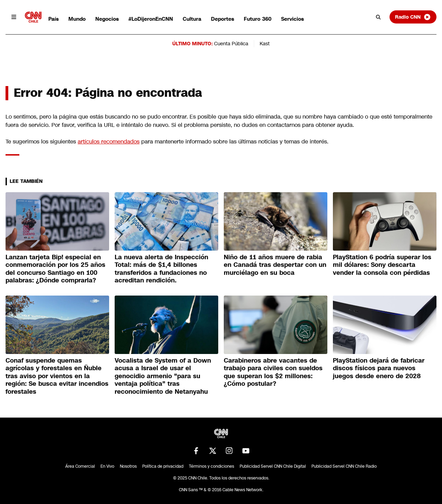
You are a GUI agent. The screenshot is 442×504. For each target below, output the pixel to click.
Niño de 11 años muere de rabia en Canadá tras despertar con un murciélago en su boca (275, 265)
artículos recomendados (109, 142)
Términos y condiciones (212, 466)
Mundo (77, 19)
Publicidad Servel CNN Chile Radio (344, 466)
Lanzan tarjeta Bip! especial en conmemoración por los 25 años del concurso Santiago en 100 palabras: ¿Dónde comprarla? (55, 269)
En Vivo (107, 466)
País (54, 19)
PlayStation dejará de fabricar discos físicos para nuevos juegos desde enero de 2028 (379, 368)
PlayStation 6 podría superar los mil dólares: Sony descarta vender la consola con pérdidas (382, 265)
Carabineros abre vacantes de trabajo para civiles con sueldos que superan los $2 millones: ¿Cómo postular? (273, 372)
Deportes (223, 19)
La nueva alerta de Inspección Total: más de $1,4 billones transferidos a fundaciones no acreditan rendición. (161, 269)
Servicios (292, 19)
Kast (265, 44)
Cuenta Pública (231, 44)
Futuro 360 (258, 19)
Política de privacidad (163, 466)
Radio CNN (413, 17)
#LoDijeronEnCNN (151, 19)
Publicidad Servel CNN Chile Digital (273, 466)
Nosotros (128, 466)
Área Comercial (80, 466)
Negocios (107, 19)
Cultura (192, 19)
